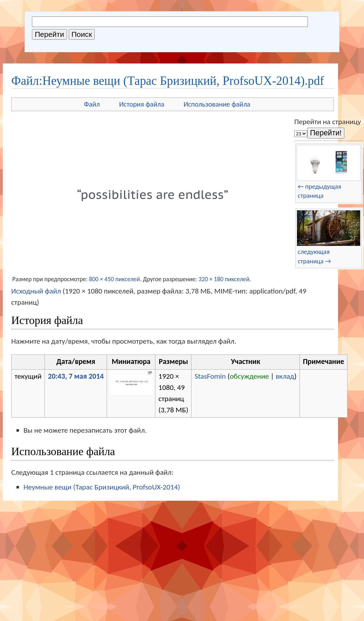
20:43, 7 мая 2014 (76, 376)
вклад (285, 376)
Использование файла (217, 104)
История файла (142, 104)
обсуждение (249, 376)
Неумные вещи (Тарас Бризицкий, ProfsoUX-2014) (102, 487)
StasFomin (210, 376)
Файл (92, 104)
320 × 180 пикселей (224, 279)
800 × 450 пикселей (114, 279)
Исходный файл (36, 291)
